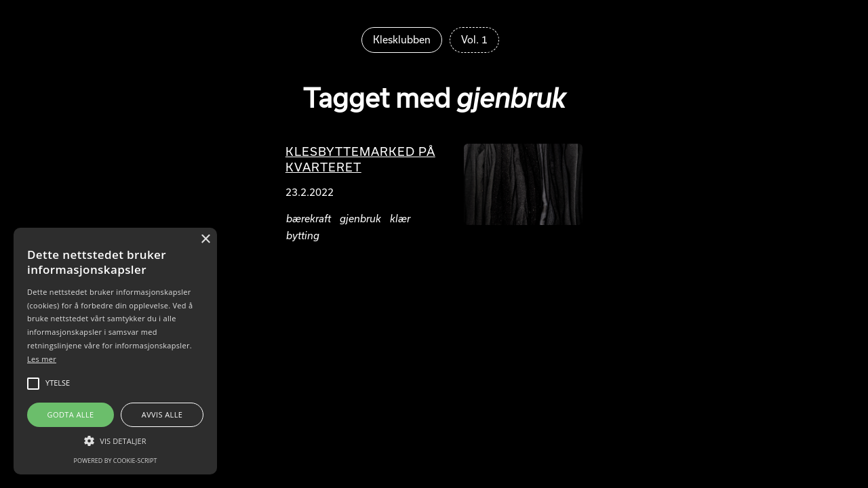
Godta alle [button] (71, 414)
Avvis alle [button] (162, 414)
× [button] (205, 240)
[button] (115, 441)
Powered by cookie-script (116, 461)
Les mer (42, 359)
